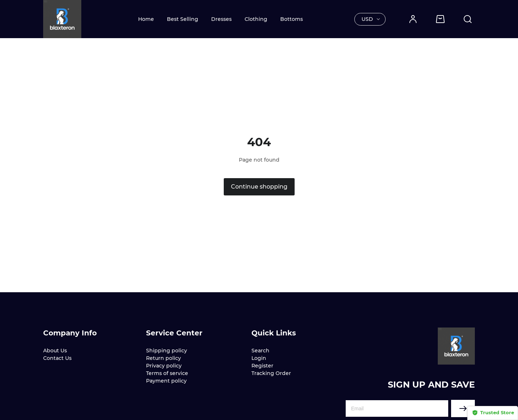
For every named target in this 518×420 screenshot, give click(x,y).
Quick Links (274, 333)
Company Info (70, 333)
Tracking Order (271, 373)
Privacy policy (164, 366)
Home (146, 19)
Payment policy (166, 381)
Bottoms (292, 19)
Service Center (174, 333)
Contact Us (57, 358)
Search (260, 351)
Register (262, 366)
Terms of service (167, 373)
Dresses (221, 19)
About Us (55, 351)
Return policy (163, 358)
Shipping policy (167, 351)
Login (259, 358)
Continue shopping (259, 187)
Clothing (256, 19)
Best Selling (183, 19)
